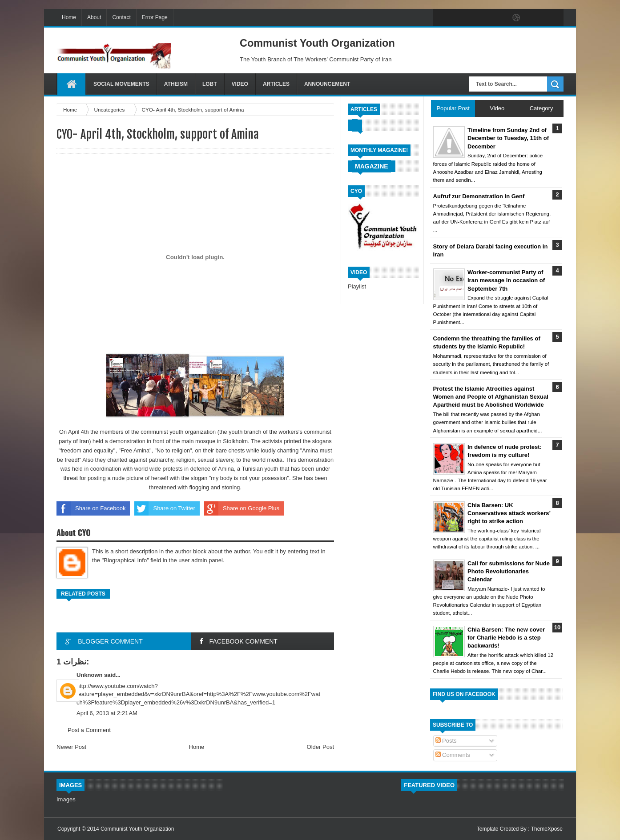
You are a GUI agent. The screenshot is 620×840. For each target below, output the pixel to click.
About (94, 17)
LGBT (210, 84)
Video (240, 84)
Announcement (327, 84)
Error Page (155, 17)
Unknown (90, 675)
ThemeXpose (547, 829)
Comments (453, 755)
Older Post (320, 747)
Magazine (372, 166)
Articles (276, 84)
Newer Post (71, 747)
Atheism (176, 84)
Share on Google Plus (242, 508)
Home (69, 17)
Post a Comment (89, 730)
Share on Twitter (165, 508)
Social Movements (121, 84)
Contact (121, 17)
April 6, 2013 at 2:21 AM (107, 713)
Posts (446, 741)
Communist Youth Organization (137, 829)
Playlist (357, 286)
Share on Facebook (91, 508)
